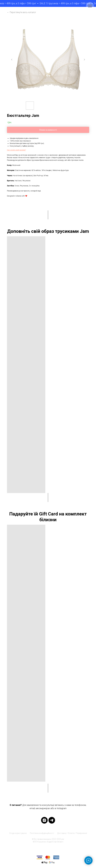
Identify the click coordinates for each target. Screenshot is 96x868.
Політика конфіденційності (42, 833)
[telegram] (52, 820)
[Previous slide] (12, 60)
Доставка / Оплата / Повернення (72, 833)
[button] (16, 150)
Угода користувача (18, 833)
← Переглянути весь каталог (22, 12)
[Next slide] (84, 60)
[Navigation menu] (90, 6)
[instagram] (44, 820)
